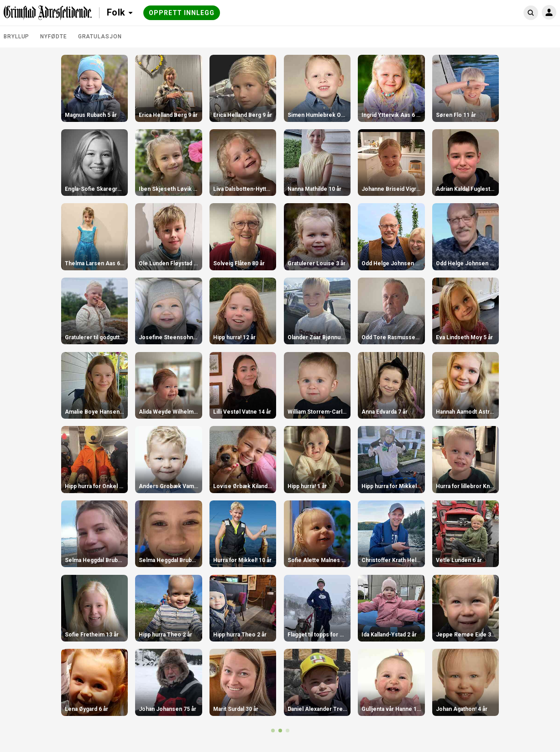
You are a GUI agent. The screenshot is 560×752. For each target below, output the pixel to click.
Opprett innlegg (182, 13)
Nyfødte (53, 37)
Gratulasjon (100, 37)
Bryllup (16, 37)
